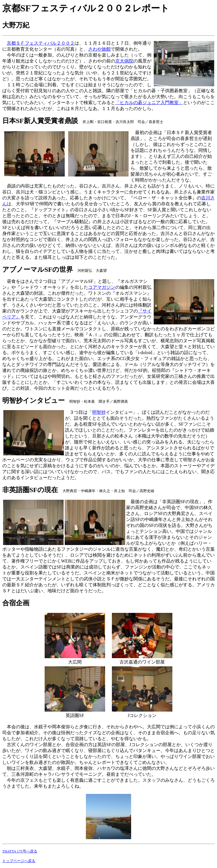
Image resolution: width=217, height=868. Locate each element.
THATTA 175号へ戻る (20, 851)
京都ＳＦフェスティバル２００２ (41, 43)
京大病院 (124, 61)
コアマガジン (102, 287)
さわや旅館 (99, 49)
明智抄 (99, 412)
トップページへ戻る (19, 861)
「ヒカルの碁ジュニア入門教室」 (149, 103)
